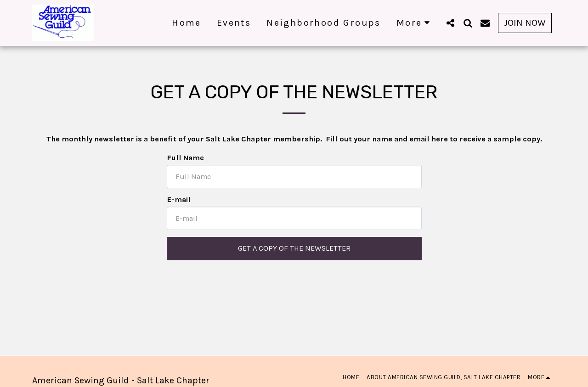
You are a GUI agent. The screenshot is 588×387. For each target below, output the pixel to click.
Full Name (185, 158)
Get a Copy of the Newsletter (294, 248)
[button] (450, 23)
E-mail (179, 199)
